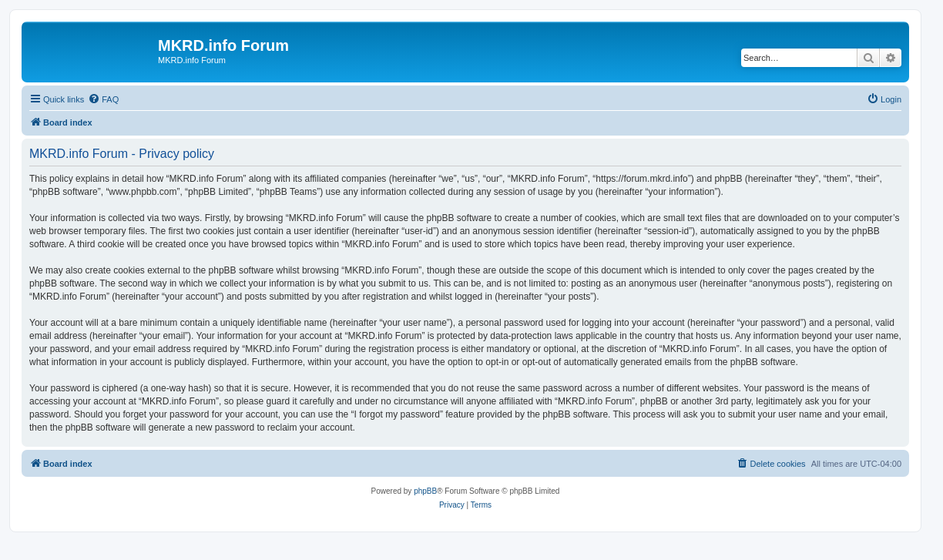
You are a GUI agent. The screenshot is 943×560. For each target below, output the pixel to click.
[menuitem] (103, 99)
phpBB (425, 491)
